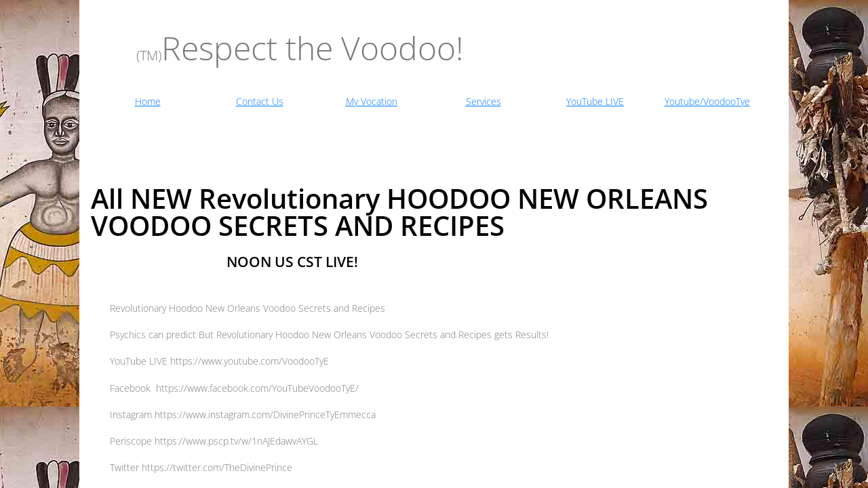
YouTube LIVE (595, 101)
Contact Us (260, 101)
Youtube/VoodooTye (707, 101)
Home (148, 101)
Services (484, 101)
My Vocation (372, 101)
